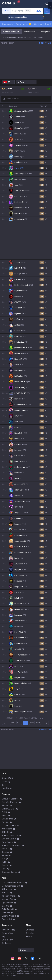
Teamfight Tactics (10, 802)
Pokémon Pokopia (10, 835)
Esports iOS (7, 919)
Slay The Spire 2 (9, 839)
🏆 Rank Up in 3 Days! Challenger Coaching (27, 17)
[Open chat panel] (50, 50)
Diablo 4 (5, 849)
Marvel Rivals (7, 819)
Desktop (5, 852)
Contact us (6, 943)
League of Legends (10, 799)
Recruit (29, 936)
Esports (5, 865)
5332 (19, 723)
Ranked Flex (30, 32)
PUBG (4, 812)
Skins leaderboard (43, 24)
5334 (32, 723)
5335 (38, 723)
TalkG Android (8, 909)
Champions (7, 24)
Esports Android (9, 916)
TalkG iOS (6, 913)
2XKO (4, 815)
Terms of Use (8, 933)
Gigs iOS (5, 906)
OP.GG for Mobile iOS (11, 886)
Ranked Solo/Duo (11, 32)
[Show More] (15, 3)
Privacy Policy (8, 930)
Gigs (4, 869)
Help (4, 936)
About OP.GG (7, 778)
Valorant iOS (7, 899)
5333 (26, 723)
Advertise (30, 933)
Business (30, 930)
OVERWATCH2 (8, 809)
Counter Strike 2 (9, 825)
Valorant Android (9, 896)
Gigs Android (7, 903)
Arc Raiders (7, 829)
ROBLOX (5, 832)
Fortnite (5, 822)
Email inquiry (7, 940)
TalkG (4, 862)
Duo (3, 859)
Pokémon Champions (11, 845)
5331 (13, 723)
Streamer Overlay (9, 872)
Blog (4, 785)
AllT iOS (5, 893)
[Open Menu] (47, 3)
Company (6, 782)
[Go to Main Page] (7, 3)
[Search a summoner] (39, 11)
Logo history (7, 788)
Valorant (5, 805)
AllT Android (7, 889)
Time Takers (7, 842)
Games (5, 855)
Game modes (24, 24)
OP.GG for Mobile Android (13, 883)
